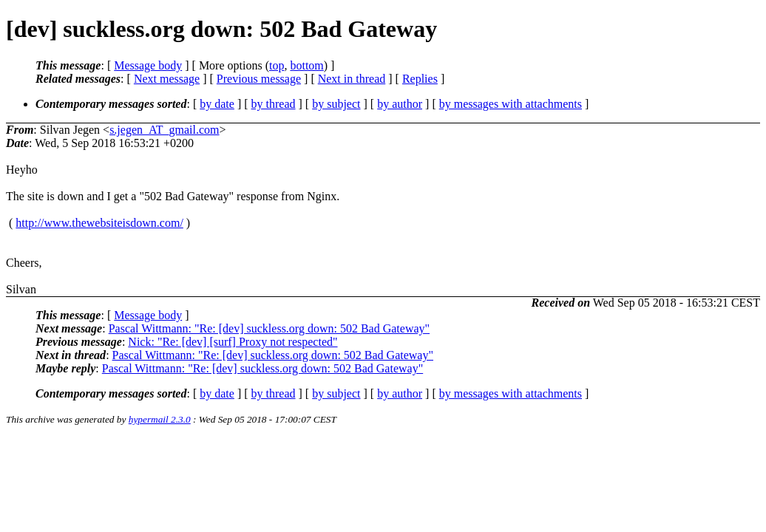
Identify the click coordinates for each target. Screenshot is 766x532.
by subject (336, 104)
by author (400, 104)
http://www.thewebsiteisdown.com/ (99, 223)
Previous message (259, 79)
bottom (306, 65)
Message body (148, 65)
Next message (167, 79)
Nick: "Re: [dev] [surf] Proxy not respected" (233, 342)
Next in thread (352, 79)
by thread (274, 104)
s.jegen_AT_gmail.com (164, 130)
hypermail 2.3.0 (160, 419)
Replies (420, 79)
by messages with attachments (511, 104)
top (277, 65)
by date (217, 104)
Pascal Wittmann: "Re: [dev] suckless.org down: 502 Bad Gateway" (269, 328)
